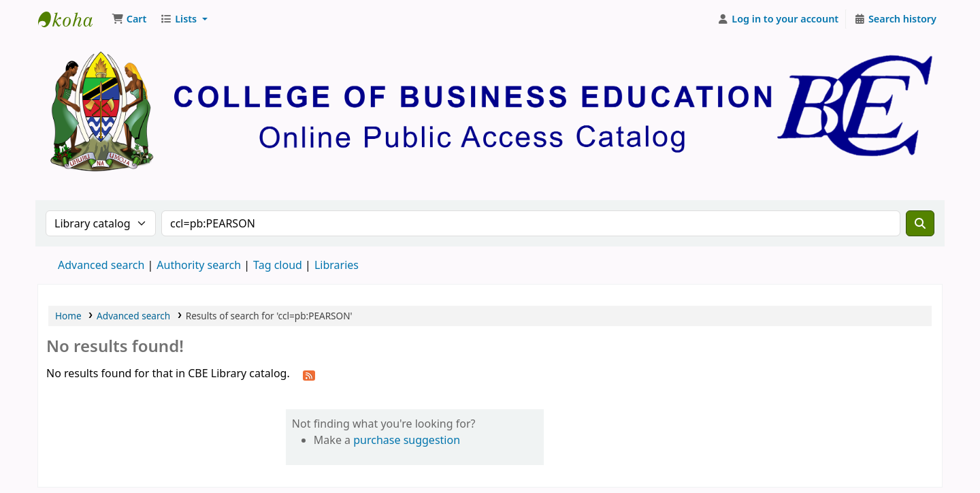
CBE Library (72, 19)
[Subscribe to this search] (309, 375)
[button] (129, 19)
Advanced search (101, 265)
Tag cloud (278, 265)
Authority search (199, 265)
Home (68, 316)
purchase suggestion (407, 440)
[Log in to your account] (778, 19)
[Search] (920, 223)
